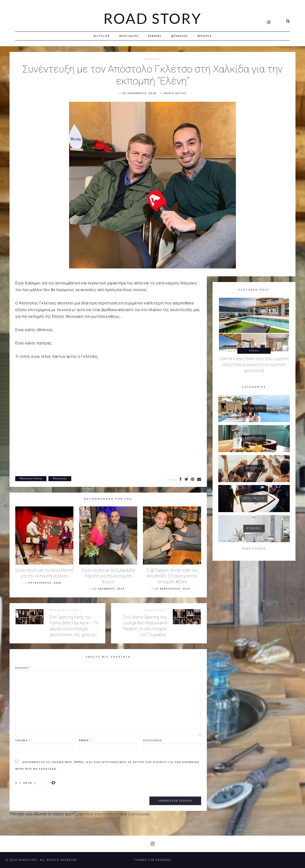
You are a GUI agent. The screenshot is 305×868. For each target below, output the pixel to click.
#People (205, 36)
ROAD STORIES (254, 549)
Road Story (152, 19)
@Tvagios (180, 36)
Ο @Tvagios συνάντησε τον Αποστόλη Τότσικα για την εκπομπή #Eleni (172, 576)
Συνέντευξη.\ (61, 478)
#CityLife (102, 36)
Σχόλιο (23, 668)
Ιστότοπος (152, 740)
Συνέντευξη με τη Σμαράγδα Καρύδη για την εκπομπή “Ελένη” (108, 576)
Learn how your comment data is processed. (113, 814)
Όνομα (23, 740)
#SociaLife (129, 36)
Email (85, 740)
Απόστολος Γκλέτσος (32, 478)
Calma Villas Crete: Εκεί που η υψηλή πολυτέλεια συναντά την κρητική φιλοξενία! (254, 365)
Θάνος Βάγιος (175, 93)
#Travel (155, 36)
